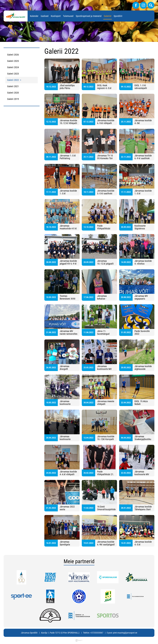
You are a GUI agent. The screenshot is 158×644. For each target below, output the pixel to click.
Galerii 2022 (13, 80)
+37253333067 (97, 633)
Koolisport (56, 16)
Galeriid (108, 16)
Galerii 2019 (13, 99)
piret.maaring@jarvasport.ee (125, 633)
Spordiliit (118, 16)
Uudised (45, 16)
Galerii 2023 (13, 74)
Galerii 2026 (13, 55)
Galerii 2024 (13, 67)
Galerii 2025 (13, 61)
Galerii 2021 (13, 86)
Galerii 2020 (13, 93)
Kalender (34, 16)
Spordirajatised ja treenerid (89, 16)
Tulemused (68, 16)
